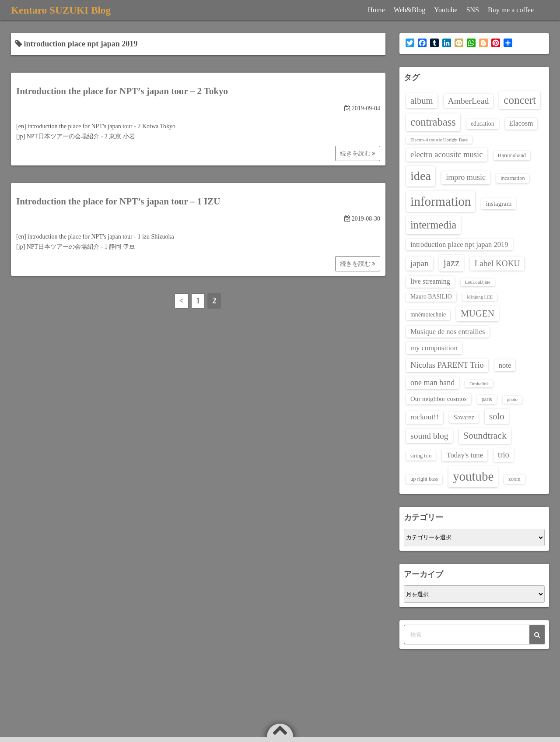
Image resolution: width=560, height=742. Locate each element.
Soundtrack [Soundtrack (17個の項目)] (485, 436)
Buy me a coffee (511, 10)
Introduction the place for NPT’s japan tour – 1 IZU (118, 201)
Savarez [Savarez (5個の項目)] (464, 417)
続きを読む (358, 153)
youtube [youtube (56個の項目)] (473, 476)
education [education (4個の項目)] (483, 124)
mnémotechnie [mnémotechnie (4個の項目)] (428, 315)
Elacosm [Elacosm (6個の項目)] (521, 123)
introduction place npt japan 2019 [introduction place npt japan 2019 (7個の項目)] (459, 244)
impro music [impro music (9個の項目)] (466, 177)
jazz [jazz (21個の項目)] (452, 263)
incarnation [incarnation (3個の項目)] (513, 178)
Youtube (446, 10)
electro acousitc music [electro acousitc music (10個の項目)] (447, 154)
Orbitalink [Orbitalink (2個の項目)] (479, 384)
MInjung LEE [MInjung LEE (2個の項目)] (480, 297)
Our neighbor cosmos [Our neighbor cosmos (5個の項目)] (439, 399)
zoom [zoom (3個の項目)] (514, 479)
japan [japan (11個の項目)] (420, 263)
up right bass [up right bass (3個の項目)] (424, 479)
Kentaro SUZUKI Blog (63, 10)
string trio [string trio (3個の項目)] (421, 456)
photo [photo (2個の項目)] (512, 399)
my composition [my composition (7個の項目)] (434, 348)
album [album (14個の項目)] (422, 101)
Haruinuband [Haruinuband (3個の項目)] (512, 155)
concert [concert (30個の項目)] (520, 100)
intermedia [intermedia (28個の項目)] (433, 225)
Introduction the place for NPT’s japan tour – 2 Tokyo (122, 91)
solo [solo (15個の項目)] (497, 416)
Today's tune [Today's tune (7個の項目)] (465, 455)
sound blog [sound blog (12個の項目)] (429, 436)
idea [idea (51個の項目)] (421, 176)
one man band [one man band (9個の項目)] (432, 383)
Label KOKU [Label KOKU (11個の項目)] (497, 263)
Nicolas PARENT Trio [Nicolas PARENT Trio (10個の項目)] (447, 365)
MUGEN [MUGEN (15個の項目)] (478, 313)
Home (376, 10)
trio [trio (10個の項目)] (504, 455)
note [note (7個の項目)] (505, 365)
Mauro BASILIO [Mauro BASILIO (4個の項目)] (431, 297)
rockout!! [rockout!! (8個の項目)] (425, 417)
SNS (473, 10)
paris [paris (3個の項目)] (487, 399)
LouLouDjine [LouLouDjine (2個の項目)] (478, 282)
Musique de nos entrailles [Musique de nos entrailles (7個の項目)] (448, 332)
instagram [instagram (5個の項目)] (499, 204)
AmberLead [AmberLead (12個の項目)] (469, 101)
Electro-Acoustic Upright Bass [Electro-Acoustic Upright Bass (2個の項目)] (439, 140)
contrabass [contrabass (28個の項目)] (433, 122)
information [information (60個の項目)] (441, 201)
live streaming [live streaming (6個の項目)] (430, 281)
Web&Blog (409, 10)
